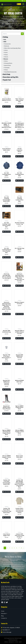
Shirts (6, 50)
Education (4, 613)
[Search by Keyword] (12, 34)
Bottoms (6, 46)
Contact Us (4, 618)
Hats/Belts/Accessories (10, 72)
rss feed (16, 642)
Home (3, 611)
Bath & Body (6, 74)
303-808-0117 (6, 630)
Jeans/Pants (7, 65)
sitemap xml (11, 642)
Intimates (7, 68)
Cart (23, 1)
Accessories (7, 44)
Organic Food (6, 80)
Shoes (6, 55)
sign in (20, 642)
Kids (5, 40)
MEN (5, 42)
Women (6, 59)
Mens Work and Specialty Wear (12, 48)
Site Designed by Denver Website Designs (13, 638)
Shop (19, 4)
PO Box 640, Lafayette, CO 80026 (10, 628)
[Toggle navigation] (23, 4)
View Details (6, 106)
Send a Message (6, 632)
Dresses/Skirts (8, 63)
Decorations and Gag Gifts (10, 77)
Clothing (5, 37)
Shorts (6, 57)
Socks (6, 52)
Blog (2, 616)
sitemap (6, 642)
